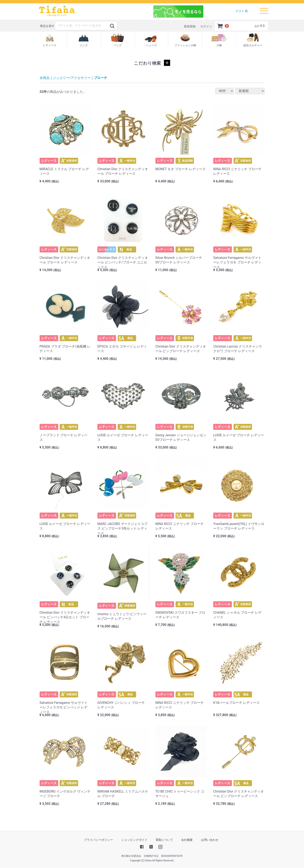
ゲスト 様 (242, 11)
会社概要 (187, 840)
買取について (164, 840)
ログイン (206, 26)
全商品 (45, 78)
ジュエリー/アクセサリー (72, 78)
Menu (264, 9)
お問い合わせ (210, 840)
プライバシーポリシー (98, 840)
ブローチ (101, 78)
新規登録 (190, 26)
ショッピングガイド (134, 840)
